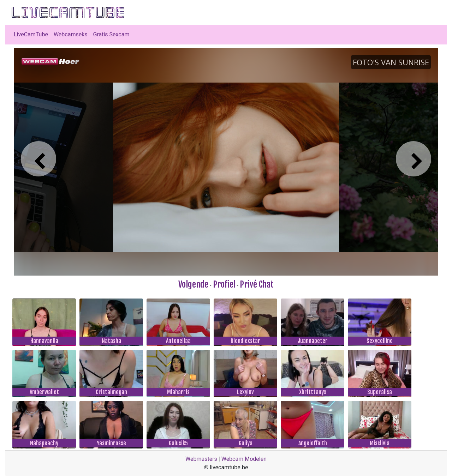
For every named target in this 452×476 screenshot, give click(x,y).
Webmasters (201, 459)
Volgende (193, 284)
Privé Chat (257, 284)
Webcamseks (71, 34)
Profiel (224, 284)
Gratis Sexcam (111, 34)
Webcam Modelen (244, 459)
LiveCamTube (31, 34)
